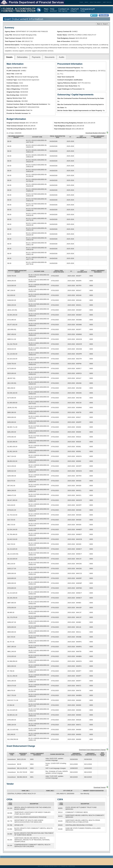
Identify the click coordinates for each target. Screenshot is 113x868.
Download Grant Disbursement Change (92, 750)
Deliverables (22, 57)
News (86, 2)
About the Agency (96, 2)
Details (9, 57)
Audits (62, 57)
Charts (74, 9)
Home (81, 2)
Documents (50, 57)
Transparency (87, 9)
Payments (36, 57)
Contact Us (64, 9)
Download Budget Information (96, 133)
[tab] (9, 57)
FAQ (52, 9)
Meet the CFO (107, 2)
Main (46, 9)
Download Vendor (100, 787)
